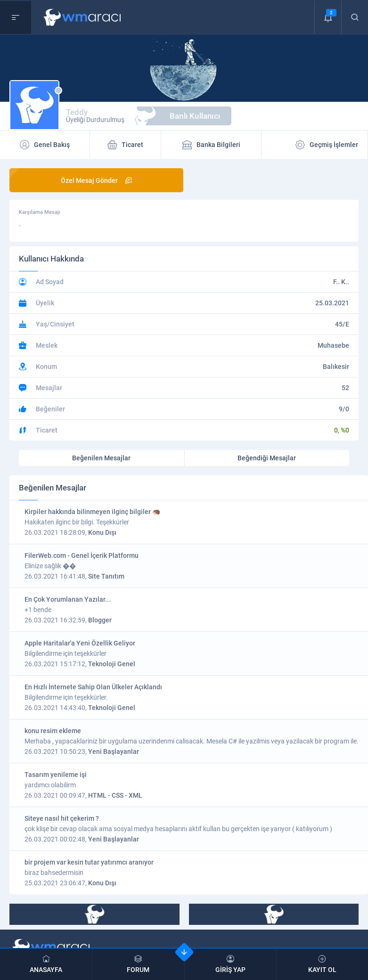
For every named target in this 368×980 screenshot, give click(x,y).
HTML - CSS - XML (115, 795)
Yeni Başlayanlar (114, 751)
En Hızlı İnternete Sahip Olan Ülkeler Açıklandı (93, 687)
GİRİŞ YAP (230, 964)
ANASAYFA (46, 964)
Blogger (100, 620)
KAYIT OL (322, 964)
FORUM (138, 964)
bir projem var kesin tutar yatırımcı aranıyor (89, 862)
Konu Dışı (102, 532)
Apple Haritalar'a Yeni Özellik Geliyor (80, 643)
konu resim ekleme (53, 731)
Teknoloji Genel (112, 664)
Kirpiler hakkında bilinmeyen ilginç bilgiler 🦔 (92, 512)
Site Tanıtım (106, 576)
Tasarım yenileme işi (56, 775)
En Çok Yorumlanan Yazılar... (68, 599)
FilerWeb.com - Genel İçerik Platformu (82, 555)
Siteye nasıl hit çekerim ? (62, 818)
